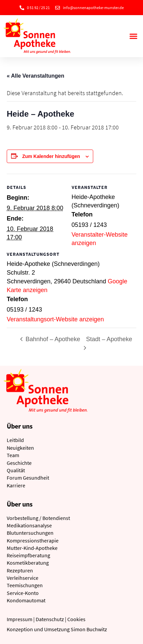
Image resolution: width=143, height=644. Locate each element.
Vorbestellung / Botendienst (38, 518)
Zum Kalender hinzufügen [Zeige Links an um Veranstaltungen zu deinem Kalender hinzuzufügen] (51, 156)
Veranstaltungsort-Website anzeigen (55, 319)
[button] (134, 36)
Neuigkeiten (20, 448)
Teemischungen (25, 585)
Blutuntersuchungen (30, 533)
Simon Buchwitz (89, 629)
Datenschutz (50, 619)
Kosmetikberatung (28, 563)
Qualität (16, 470)
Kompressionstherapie (33, 540)
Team (13, 455)
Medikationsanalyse (29, 525)
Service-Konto (23, 593)
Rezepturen (20, 570)
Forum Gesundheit (28, 478)
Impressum (20, 619)
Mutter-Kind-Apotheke (32, 548)
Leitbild (15, 440)
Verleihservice (23, 578)
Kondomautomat (26, 600)
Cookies (76, 619)
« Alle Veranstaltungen (35, 76)
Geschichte (19, 463)
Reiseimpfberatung (28, 555)
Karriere (16, 485)
